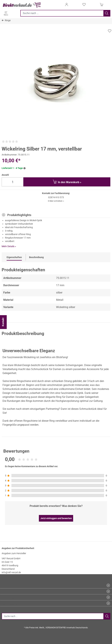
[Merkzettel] (84, 5)
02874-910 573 (56, 197)
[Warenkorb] (102, 5)
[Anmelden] (67, 5)
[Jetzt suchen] (62, 13)
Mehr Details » (9, 246)
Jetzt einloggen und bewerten (56, 518)
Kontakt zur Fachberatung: (56, 193)
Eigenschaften (14, 257)
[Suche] (53, 616)
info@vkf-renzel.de (11, 572)
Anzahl (5, 175)
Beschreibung (36, 257)
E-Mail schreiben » (56, 201)
